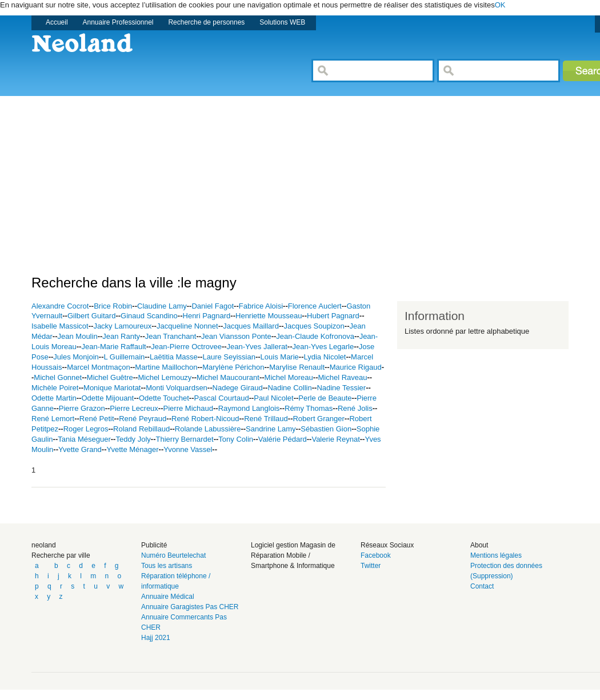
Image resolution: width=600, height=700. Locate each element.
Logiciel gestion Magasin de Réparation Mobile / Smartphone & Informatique (293, 555)
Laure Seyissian (229, 357)
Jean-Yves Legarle (323, 347)
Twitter (371, 566)
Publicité (154, 545)
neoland (44, 545)
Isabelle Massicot (60, 326)
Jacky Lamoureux (122, 326)
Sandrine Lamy (271, 429)
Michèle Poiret (55, 388)
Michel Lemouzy (165, 377)
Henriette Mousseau (269, 316)
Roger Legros (86, 429)
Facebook (376, 555)
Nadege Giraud (238, 388)
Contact (482, 586)
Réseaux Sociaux (387, 545)
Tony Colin (236, 439)
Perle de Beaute (325, 398)
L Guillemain (124, 357)
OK (500, 5)
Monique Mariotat (112, 388)
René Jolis (355, 408)
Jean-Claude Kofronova (315, 336)
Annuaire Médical (168, 597)
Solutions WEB (282, 22)
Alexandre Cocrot (60, 306)
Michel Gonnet (58, 377)
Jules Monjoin (76, 357)
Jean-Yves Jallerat (257, 347)
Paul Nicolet (273, 398)
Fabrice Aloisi (261, 306)
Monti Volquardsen (177, 388)
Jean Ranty (121, 336)
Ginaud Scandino (149, 316)
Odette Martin (54, 398)
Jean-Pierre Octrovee (186, 347)
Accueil (57, 22)
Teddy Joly (133, 439)
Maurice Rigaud (356, 367)
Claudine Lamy (162, 306)
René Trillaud (266, 419)
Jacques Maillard (251, 326)
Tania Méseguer (84, 439)
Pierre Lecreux (134, 408)
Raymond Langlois (249, 408)
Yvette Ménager (133, 449)
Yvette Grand (80, 449)
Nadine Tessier (341, 388)
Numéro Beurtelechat (173, 555)
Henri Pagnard (207, 316)
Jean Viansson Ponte (236, 336)
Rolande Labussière (208, 429)
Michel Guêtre (110, 377)
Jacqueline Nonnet (187, 326)
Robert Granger (318, 419)
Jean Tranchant (171, 336)
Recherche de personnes (206, 22)
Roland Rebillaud (141, 429)
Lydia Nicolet (325, 357)
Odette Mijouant (107, 398)
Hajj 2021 (156, 638)
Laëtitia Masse (174, 357)
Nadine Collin (289, 388)
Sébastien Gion (326, 429)
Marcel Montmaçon (99, 367)
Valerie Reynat (335, 439)
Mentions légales (496, 555)
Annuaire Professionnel (118, 22)
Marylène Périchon (233, 367)
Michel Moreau (289, 377)
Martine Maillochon (166, 367)
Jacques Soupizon (314, 326)
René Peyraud (143, 419)
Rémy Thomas (309, 408)
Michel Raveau (342, 377)
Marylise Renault (297, 367)
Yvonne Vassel (188, 449)
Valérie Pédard (283, 439)
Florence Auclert (315, 306)
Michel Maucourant (228, 377)
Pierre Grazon (82, 408)
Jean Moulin (78, 336)
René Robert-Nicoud (205, 419)
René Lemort (53, 419)
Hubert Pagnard (333, 316)
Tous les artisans (167, 566)
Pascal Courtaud (222, 398)
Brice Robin (113, 306)
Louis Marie (280, 357)
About (479, 545)
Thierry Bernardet (185, 439)
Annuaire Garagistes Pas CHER (190, 607)
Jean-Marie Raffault (113, 347)
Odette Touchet (164, 398)
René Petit (97, 419)
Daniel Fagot (213, 306)
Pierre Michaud (188, 408)
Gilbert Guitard (92, 316)
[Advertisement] (205, 176)
